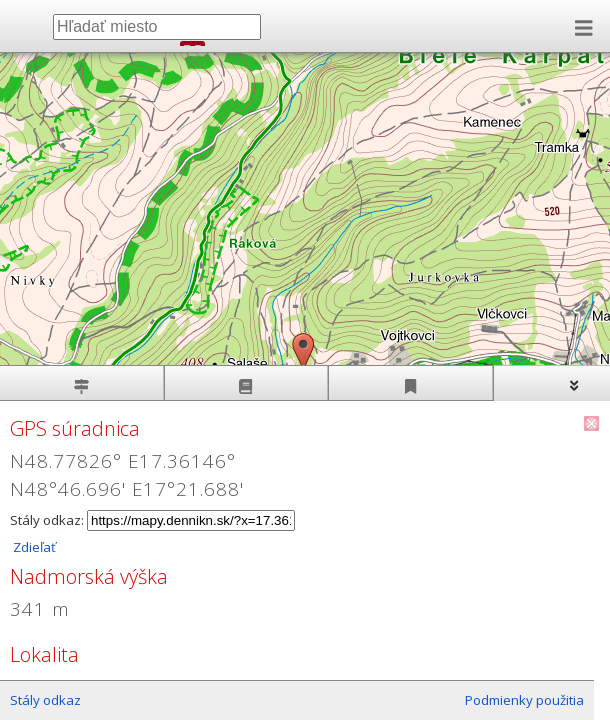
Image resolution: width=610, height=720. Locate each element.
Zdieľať (33, 547)
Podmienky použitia (524, 700)
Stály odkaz (45, 700)
